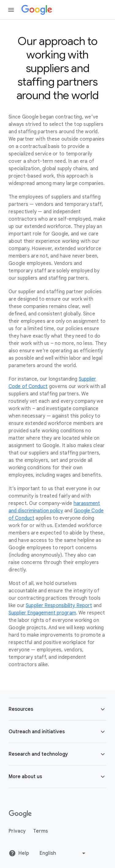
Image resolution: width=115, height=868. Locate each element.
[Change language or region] (63, 853)
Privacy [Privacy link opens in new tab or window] (17, 831)
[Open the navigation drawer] (11, 10)
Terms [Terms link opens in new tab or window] (40, 831)
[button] (57, 709)
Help (19, 853)
